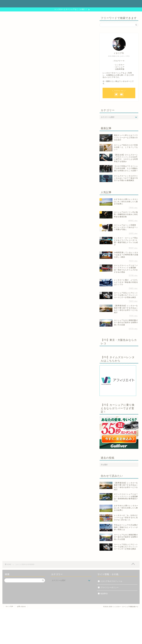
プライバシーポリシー (110, 588)
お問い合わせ (21, 606)
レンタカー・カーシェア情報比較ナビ (71, 4)
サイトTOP (9, 606)
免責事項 (104, 594)
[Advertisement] (71, 626)
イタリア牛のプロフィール (111, 581)
